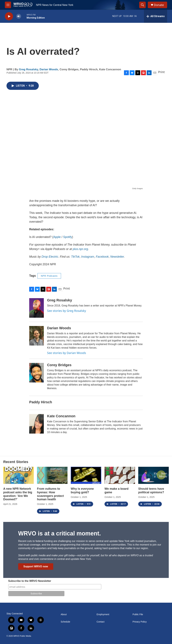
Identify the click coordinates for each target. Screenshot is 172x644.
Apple (57, 237)
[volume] (19, 16)
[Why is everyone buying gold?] (86, 475)
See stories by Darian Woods (67, 353)
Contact (100, 622)
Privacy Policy (140, 622)
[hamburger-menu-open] (8, 5)
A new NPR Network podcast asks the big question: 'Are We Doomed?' (18, 494)
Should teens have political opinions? (151, 491)
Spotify (68, 237)
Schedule (65, 622)
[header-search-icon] (142, 5)
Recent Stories (16, 462)
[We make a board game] (120, 475)
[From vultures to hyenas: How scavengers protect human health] (52, 475)
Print (161, 72)
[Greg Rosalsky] (37, 308)
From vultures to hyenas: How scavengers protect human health (50, 494)
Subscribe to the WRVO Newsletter (30, 581)
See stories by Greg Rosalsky (67, 311)
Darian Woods (49, 69)
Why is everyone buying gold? (82, 491)
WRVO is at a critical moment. (59, 533)
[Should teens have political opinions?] (154, 475)
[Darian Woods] (37, 336)
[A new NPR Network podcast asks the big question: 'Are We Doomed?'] (18, 475)
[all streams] (156, 16)
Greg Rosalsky (29, 69)
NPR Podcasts (49, 276)
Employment (103, 614)
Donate (159, 5)
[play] (9, 16)
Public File (138, 614)
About (64, 614)
